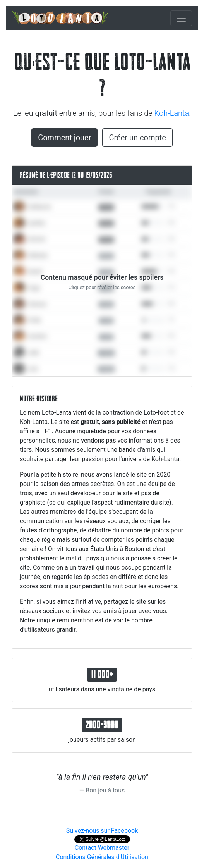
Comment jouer (64, 138)
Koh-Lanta (172, 113)
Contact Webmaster (102, 848)
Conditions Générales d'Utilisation (102, 857)
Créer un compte (137, 138)
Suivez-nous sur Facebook (102, 831)
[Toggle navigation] (181, 18)
